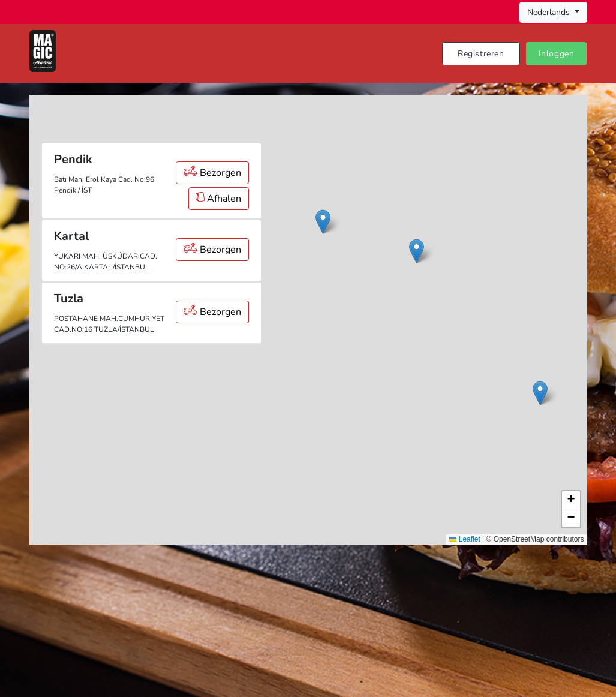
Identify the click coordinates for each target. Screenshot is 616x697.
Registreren (481, 54)
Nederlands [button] (550, 12)
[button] (417, 251)
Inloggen (557, 54)
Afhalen (219, 199)
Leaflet (465, 539)
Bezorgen (212, 173)
